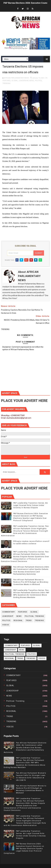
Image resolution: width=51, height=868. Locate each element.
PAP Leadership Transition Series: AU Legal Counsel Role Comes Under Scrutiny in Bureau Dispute (31, 505)
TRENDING (7, 83)
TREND (29, 620)
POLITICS (38, 81)
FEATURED (7, 81)
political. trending (34, 616)
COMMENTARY (9, 612)
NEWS (32, 81)
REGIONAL (18, 620)
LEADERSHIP (24, 81)
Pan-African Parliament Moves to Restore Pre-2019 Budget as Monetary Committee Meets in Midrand (31, 582)
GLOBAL (15, 81)
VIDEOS (6, 625)
